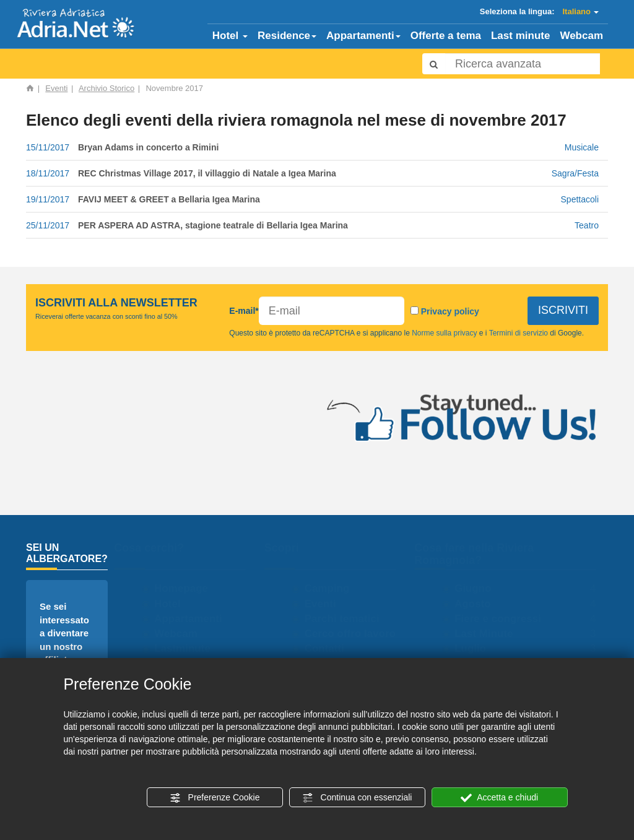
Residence (287, 36)
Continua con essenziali (357, 798)
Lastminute (188, 648)
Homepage (187, 588)
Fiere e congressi (503, 619)
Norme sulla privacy (445, 333)
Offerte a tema (446, 36)
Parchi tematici (348, 619)
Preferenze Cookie (215, 798)
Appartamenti (363, 36)
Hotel (230, 36)
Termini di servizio (519, 333)
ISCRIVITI (563, 310)
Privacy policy (450, 311)
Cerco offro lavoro (356, 634)
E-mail (244, 311)
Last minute (520, 36)
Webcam (581, 36)
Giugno (478, 588)
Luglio (476, 648)
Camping (333, 588)
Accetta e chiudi (499, 798)
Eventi (56, 88)
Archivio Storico (106, 88)
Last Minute (489, 634)
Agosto (478, 604)
